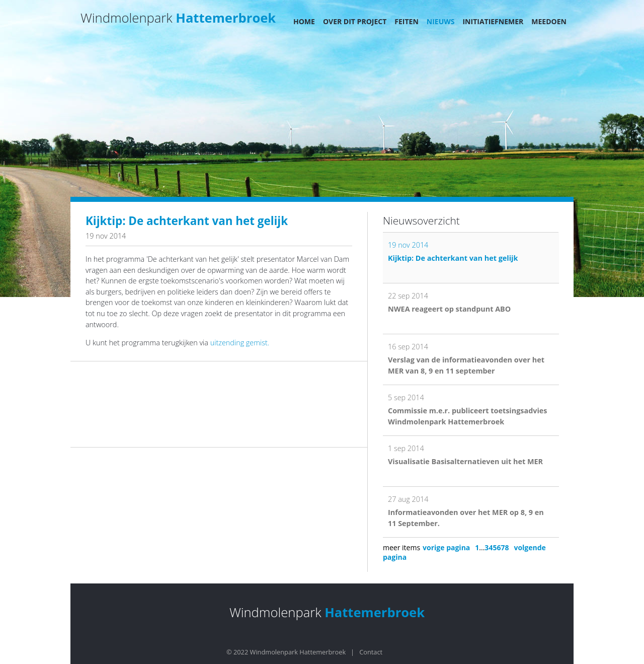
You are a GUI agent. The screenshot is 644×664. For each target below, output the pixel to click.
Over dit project (355, 21)
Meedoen (549, 21)
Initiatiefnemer (493, 21)
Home (304, 21)
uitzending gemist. (240, 343)
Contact (371, 652)
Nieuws (441, 21)
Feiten (407, 21)
